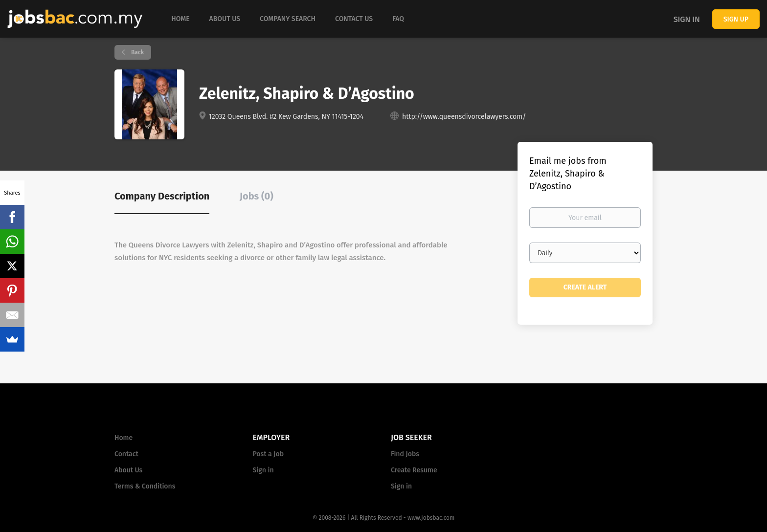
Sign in (687, 19)
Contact (126, 454)
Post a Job (268, 454)
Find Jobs (405, 454)
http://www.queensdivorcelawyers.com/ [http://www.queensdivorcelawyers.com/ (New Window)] (464, 117)
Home (124, 438)
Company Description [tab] (162, 196)
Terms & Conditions (145, 486)
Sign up (736, 19)
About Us (128, 470)
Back (137, 52)
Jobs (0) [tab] (257, 196)
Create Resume (414, 470)
